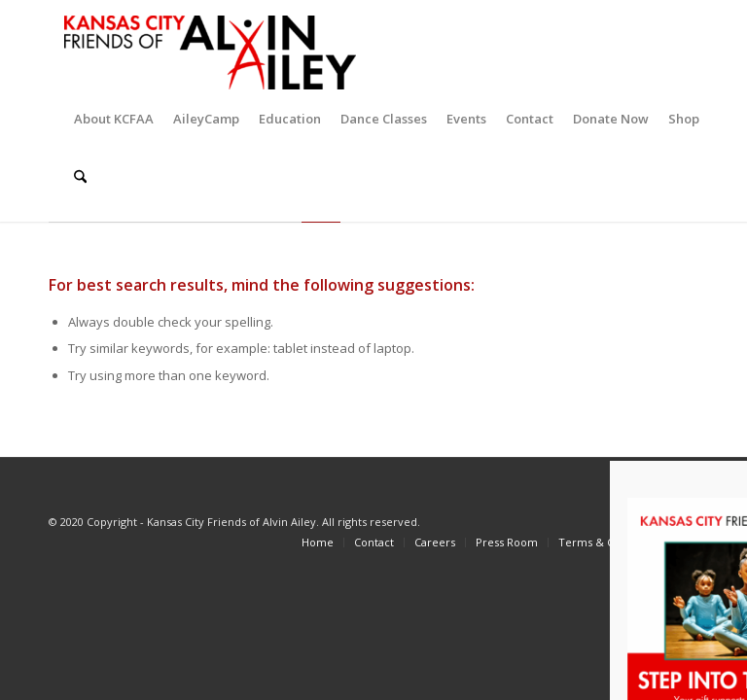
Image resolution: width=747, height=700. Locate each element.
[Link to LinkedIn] (732, 521)
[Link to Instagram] (674, 521)
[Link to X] (645, 521)
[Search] (80, 177)
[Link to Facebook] (616, 521)
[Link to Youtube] (703, 521)
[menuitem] (114, 119)
